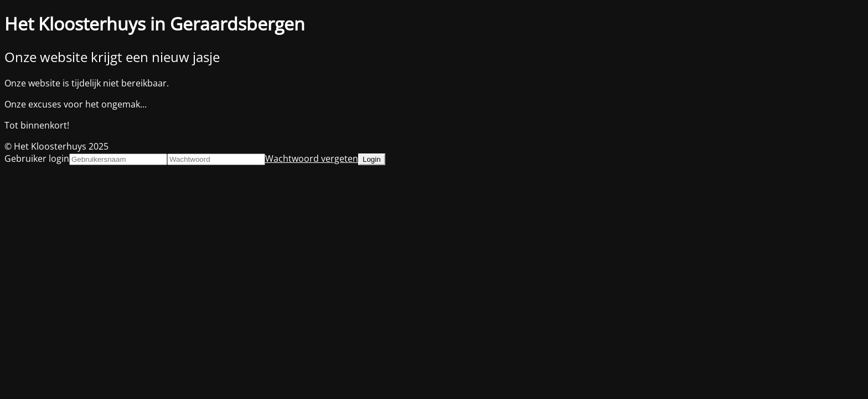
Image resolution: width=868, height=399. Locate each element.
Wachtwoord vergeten (312, 158)
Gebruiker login (37, 158)
